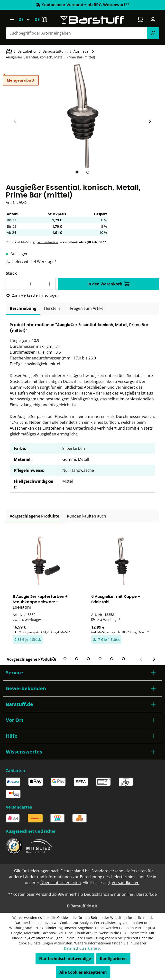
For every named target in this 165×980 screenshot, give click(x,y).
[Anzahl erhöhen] (50, 284)
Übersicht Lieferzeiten (61, 883)
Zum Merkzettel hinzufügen (32, 295)
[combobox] (77, 33)
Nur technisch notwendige (65, 959)
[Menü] (12, 19)
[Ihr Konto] (153, 19)
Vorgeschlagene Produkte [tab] (34, 516)
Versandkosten (48, 242)
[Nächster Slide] (150, 121)
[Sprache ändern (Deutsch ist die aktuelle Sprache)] (26, 19)
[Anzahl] (31, 284)
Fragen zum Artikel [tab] (87, 308)
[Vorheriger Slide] (15, 121)
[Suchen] (153, 33)
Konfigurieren (113, 959)
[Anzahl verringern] (11, 284)
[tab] (77, 172)
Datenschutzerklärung (82, 948)
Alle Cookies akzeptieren (83, 972)
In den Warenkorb (108, 284)
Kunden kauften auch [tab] (87, 516)
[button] (82, 673)
